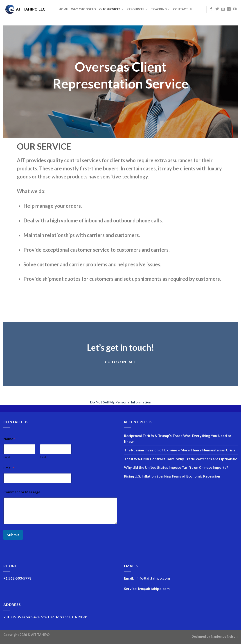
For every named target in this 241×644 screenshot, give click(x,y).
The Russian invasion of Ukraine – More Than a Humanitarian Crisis (180, 450)
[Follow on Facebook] (211, 9)
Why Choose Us (84, 9)
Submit (13, 535)
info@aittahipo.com (153, 578)
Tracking (160, 9)
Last (43, 457)
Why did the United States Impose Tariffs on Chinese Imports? (176, 467)
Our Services (111, 9)
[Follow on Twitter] (217, 9)
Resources (137, 9)
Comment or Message (22, 492)
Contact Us (183, 9)
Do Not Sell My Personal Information (121, 402)
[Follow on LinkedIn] (229, 9)
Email (9, 468)
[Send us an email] (223, 9)
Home (63, 9)
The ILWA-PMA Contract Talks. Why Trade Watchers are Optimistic (180, 459)
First (7, 457)
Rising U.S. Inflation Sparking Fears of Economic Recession (172, 476)
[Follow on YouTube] (235, 9)
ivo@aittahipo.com (154, 588)
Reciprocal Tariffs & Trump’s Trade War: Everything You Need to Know (178, 438)
